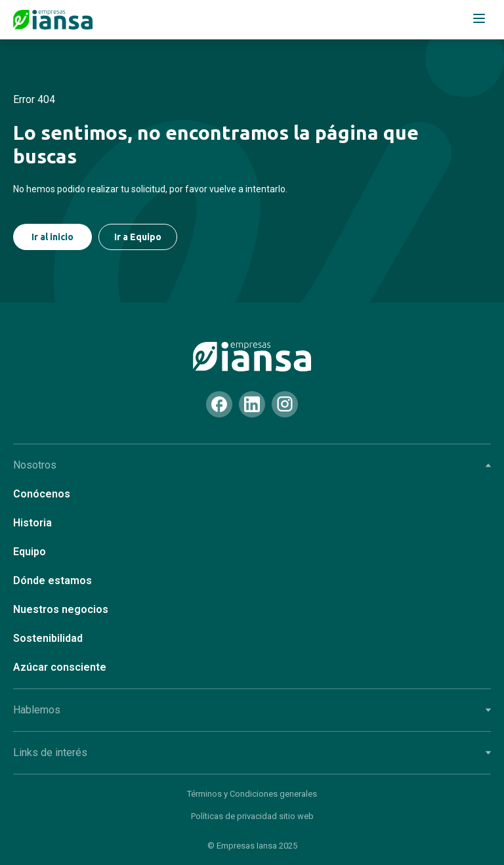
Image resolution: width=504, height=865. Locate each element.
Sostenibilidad (48, 638)
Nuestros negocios (61, 609)
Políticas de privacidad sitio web (252, 816)
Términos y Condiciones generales (252, 794)
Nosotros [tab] (252, 465)
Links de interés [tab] (252, 752)
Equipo (30, 552)
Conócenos (42, 494)
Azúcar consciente (60, 667)
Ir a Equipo (138, 237)
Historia (32, 523)
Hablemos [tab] (252, 710)
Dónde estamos (52, 580)
